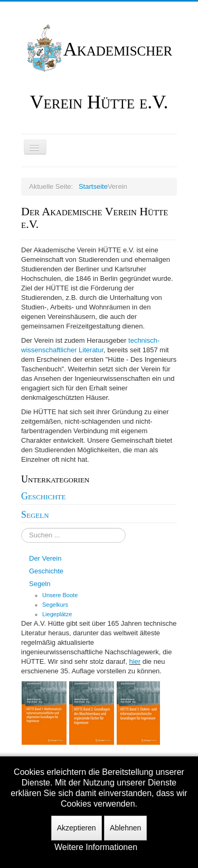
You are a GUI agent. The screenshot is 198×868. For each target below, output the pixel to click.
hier (135, 661)
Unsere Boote (60, 595)
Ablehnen (125, 828)
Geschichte (44, 496)
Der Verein (45, 558)
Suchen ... (21, 528)
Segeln (35, 515)
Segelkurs (55, 605)
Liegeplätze (57, 614)
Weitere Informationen (96, 847)
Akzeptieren (77, 828)
